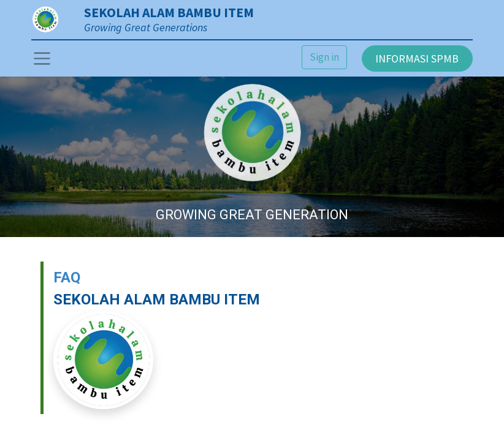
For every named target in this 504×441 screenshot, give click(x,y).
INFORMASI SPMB (417, 58)
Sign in (324, 57)
